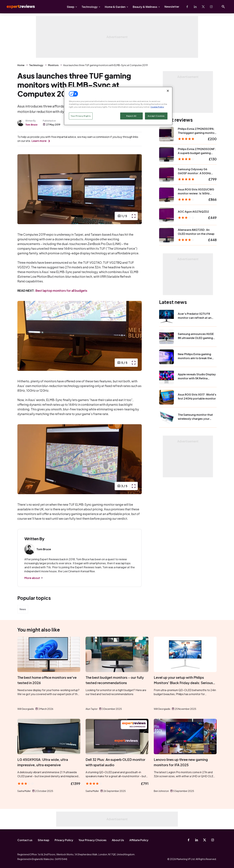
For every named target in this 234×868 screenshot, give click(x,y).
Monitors (53, 65)
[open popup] (134, 216)
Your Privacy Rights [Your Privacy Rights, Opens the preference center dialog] (81, 116)
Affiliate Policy (139, 840)
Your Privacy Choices (93, 840)
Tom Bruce (31, 125)
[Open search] (223, 7)
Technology (90, 7)
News (23, 609)
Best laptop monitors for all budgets (61, 290)
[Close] (168, 91)
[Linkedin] (195, 7)
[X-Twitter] (203, 7)
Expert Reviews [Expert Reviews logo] (18, 7)
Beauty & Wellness (145, 7)
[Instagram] (211, 7)
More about (32, 578)
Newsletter (172, 7)
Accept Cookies (156, 116)
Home (21, 65)
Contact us (25, 840)
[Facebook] (187, 7)
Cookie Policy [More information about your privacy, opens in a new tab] (157, 107)
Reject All (131, 116)
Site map (44, 840)
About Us (118, 840)
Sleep (71, 7)
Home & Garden (115, 7)
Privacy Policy (64, 840)
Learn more (39, 141)
